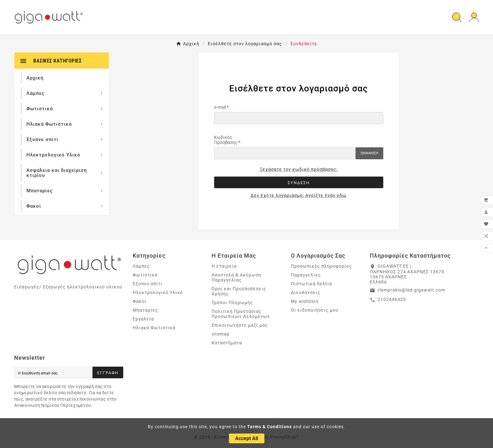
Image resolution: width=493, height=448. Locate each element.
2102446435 (392, 299)
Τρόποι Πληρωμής (232, 303)
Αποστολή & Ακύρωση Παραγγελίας (236, 277)
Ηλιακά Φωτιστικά (154, 328)
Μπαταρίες (145, 310)
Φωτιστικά (145, 275)
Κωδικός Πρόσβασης (226, 140)
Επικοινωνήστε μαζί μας (240, 325)
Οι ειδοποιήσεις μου (315, 310)
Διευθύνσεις (306, 292)
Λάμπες (141, 266)
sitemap (221, 334)
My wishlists (305, 301)
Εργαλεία (143, 319)
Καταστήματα (227, 343)
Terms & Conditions (269, 427)
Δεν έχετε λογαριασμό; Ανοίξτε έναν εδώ (299, 195)
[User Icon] (474, 17)
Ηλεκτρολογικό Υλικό (158, 292)
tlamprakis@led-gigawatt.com (411, 290)
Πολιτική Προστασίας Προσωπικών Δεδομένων (241, 314)
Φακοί (140, 301)
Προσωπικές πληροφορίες (321, 266)
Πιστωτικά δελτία (311, 284)
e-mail (220, 107)
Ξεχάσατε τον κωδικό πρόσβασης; (299, 169)
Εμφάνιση (369, 153)
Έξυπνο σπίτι (148, 284)
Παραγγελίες (306, 275)
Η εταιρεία (224, 266)
